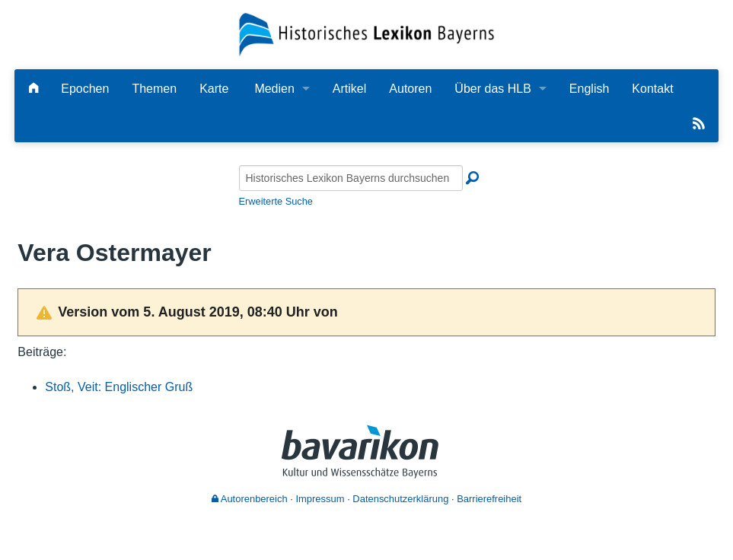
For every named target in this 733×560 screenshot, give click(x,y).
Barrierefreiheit (489, 499)
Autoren (410, 89)
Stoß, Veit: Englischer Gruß (119, 387)
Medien (274, 89)
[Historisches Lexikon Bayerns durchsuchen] (351, 178)
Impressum (320, 499)
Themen (154, 89)
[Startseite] (366, 34)
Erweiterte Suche (276, 201)
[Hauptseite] (33, 89)
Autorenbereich (250, 499)
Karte (214, 89)
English (589, 89)
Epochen (85, 89)
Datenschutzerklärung (400, 499)
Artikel (349, 89)
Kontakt (652, 89)
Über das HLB (493, 89)
